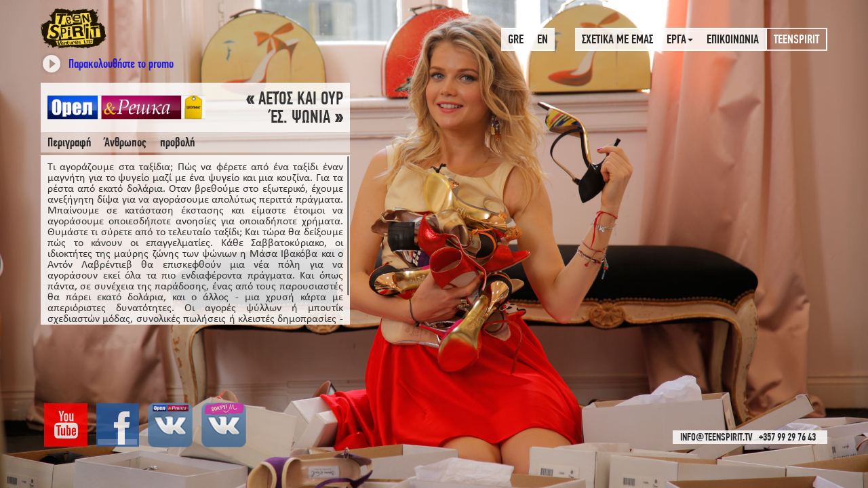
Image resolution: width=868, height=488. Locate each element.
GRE (516, 39)
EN (542, 39)
